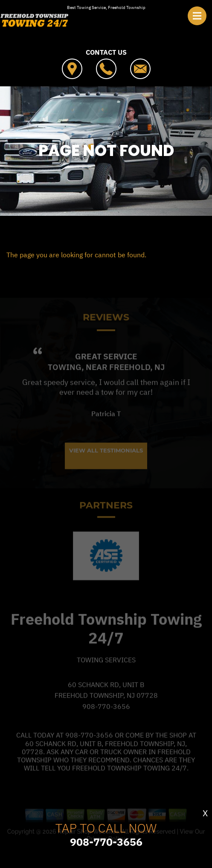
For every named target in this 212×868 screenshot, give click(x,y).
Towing (65, 382)
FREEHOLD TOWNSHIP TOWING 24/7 (106, 237)
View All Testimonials (106, 465)
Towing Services (106, 675)
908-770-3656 (106, 721)
